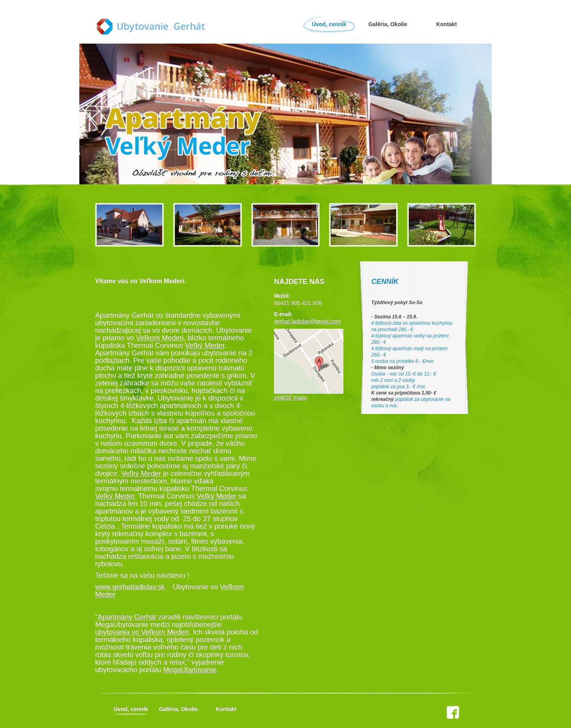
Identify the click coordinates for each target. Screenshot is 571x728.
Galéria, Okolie (388, 24)
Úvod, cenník (329, 24)
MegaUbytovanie (190, 670)
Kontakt (446, 24)
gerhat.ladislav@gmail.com (307, 321)
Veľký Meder (205, 345)
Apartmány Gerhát (127, 617)
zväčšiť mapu (290, 397)
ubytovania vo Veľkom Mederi (142, 632)
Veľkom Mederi (160, 338)
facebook (453, 713)
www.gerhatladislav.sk (131, 587)
